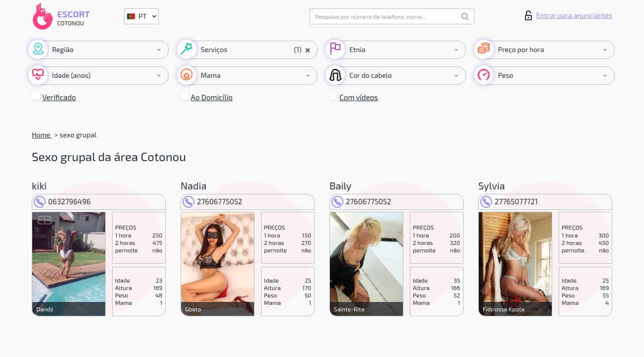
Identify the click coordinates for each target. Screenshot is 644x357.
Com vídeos (359, 97)
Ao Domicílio (212, 97)
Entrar (569, 15)
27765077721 (509, 201)
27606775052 (212, 201)
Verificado (59, 97)
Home (42, 135)
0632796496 (62, 201)
